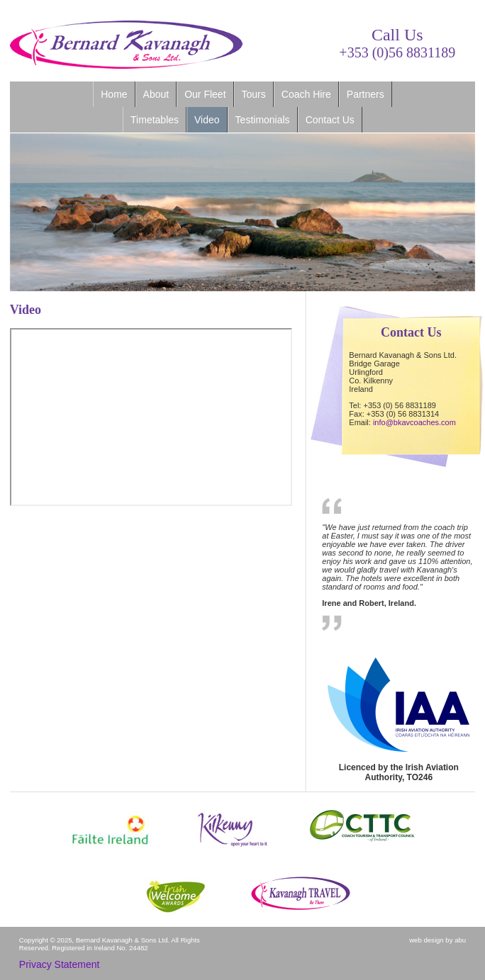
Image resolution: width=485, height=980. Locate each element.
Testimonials (263, 120)
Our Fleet (205, 94)
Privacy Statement (60, 964)
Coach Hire (306, 94)
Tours (254, 94)
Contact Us (330, 120)
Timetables (155, 120)
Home (114, 94)
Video (207, 120)
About (156, 94)
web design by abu (437, 940)
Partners (366, 94)
